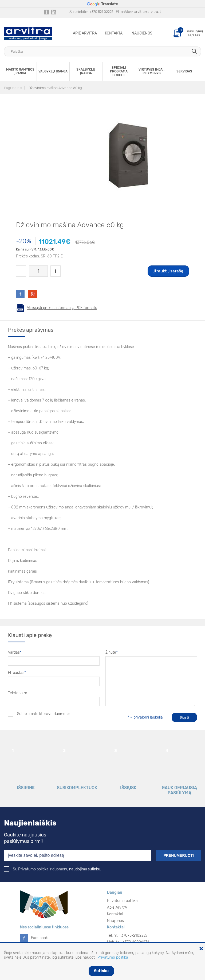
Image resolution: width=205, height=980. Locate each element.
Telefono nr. (18, 693)
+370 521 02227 (101, 12)
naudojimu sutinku (85, 869)
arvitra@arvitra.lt (148, 12)
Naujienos (142, 33)
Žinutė (112, 652)
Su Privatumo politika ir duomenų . (53, 869)
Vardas (15, 652)
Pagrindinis (13, 88)
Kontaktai (114, 33)
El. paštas (17, 673)
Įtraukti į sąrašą (168, 271)
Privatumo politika (122, 901)
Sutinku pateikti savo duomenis (39, 714)
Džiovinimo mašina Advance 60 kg (55, 88)
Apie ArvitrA (85, 33)
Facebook (39, 938)
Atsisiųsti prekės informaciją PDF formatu (62, 308)
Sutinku (101, 971)
